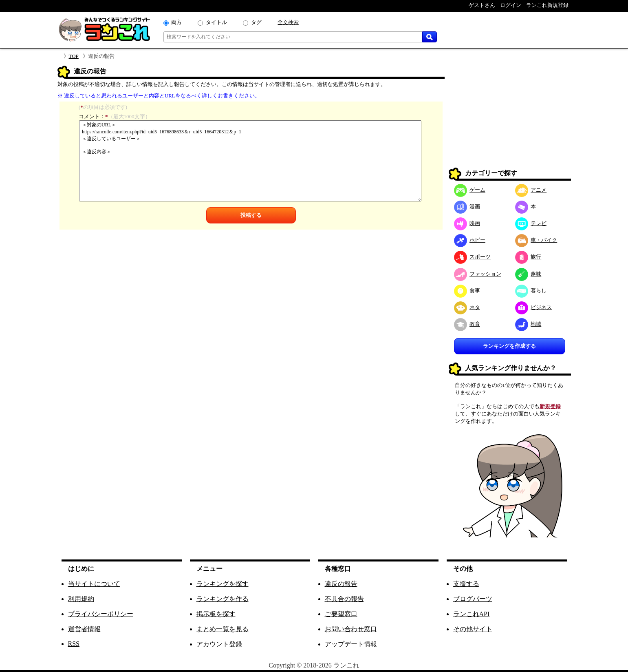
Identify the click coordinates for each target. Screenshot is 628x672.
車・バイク (536, 240)
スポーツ (473, 257)
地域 (528, 324)
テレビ (531, 223)
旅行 (528, 257)
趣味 (528, 274)
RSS (74, 644)
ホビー (470, 240)
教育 (467, 324)
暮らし (531, 291)
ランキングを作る (223, 599)
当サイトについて (94, 584)
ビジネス (534, 307)
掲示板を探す (216, 614)
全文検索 (288, 22)
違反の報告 (341, 584)
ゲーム (470, 190)
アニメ (531, 190)
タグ (256, 22)
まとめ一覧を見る (223, 629)
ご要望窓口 (341, 614)
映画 (467, 223)
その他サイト (473, 629)
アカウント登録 (219, 644)
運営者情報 (84, 629)
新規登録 (550, 406)
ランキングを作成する (509, 346)
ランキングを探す (223, 584)
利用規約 (81, 599)
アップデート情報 (351, 644)
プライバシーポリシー (101, 614)
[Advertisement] (510, 117)
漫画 (467, 207)
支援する (466, 584)
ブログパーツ (473, 599)
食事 (467, 291)
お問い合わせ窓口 (351, 629)
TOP (74, 56)
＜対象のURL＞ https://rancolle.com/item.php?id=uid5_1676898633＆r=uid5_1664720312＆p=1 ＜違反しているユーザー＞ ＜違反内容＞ (250, 161)
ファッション (478, 274)
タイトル (216, 22)
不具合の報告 (344, 599)
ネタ (467, 307)
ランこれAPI (472, 614)
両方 (176, 22)
